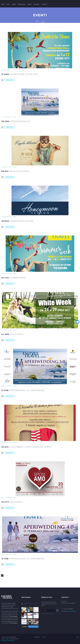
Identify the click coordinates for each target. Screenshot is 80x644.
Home (3, 4)
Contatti (44, 4)
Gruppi (14, 4)
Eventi (8, 70)
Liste (8, 4)
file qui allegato (14, 616)
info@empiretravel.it (71, 611)
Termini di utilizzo (11, 640)
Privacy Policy (37, 637)
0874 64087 (70, 609)
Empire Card (22, 4)
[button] (2, 80)
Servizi (29, 4)
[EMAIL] (50, 610)
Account (44, 637)
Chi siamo (36, 4)
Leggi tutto (10, 80)
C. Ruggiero (7, 639)
